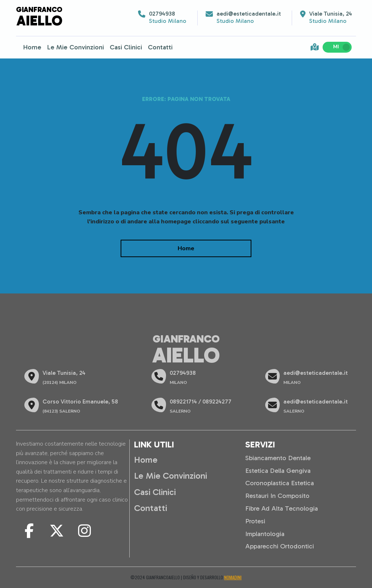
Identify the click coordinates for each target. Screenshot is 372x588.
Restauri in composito (277, 496)
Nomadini (233, 577)
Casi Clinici (126, 47)
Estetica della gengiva (278, 471)
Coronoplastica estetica (280, 483)
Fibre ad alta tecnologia (282, 508)
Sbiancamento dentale (278, 458)
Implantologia (265, 534)
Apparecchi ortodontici (280, 546)
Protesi (255, 521)
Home (32, 47)
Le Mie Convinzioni (76, 47)
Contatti (160, 47)
